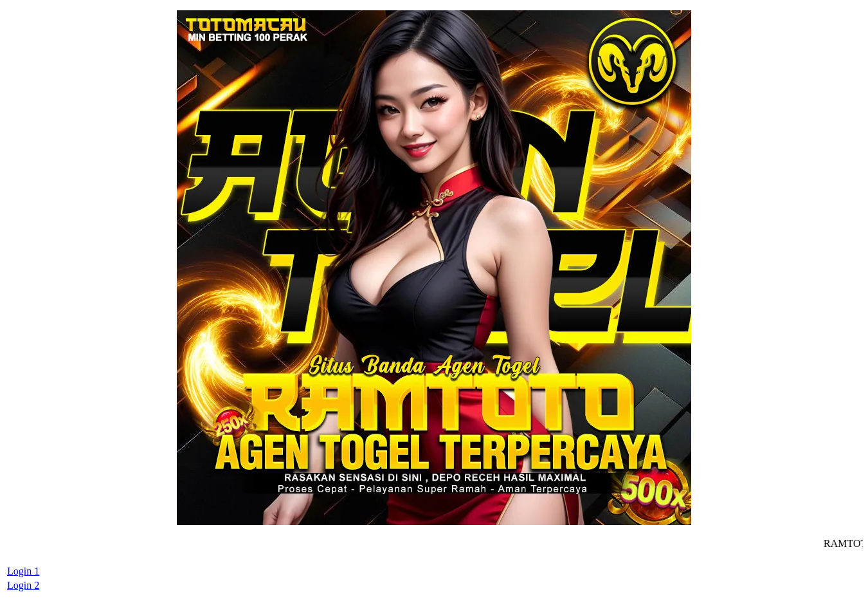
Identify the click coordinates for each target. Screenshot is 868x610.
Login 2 (23, 585)
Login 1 (23, 571)
